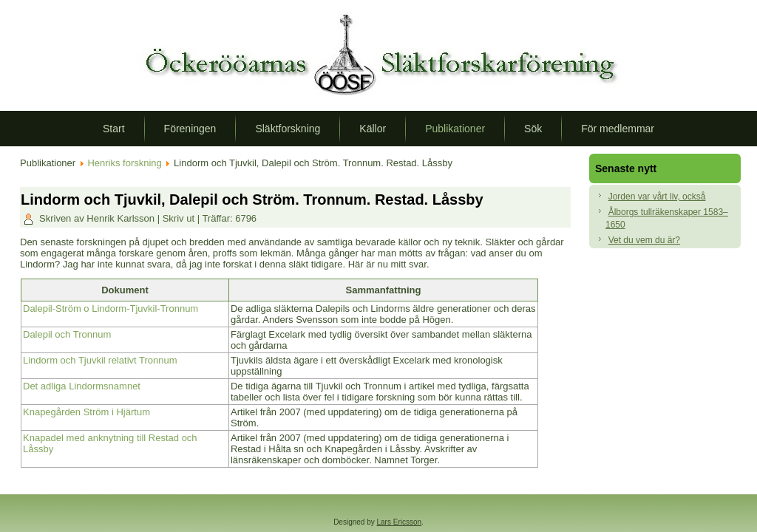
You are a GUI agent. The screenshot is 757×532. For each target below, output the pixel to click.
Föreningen (190, 129)
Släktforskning (288, 129)
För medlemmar (618, 129)
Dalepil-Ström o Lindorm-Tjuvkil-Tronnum (111, 308)
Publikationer (455, 129)
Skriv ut (180, 218)
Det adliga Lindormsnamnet (82, 386)
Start (114, 129)
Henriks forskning (124, 163)
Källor (373, 129)
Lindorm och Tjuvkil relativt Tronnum (100, 360)
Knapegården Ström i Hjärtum (86, 412)
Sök (533, 129)
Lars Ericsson (400, 522)
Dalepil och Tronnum (67, 334)
